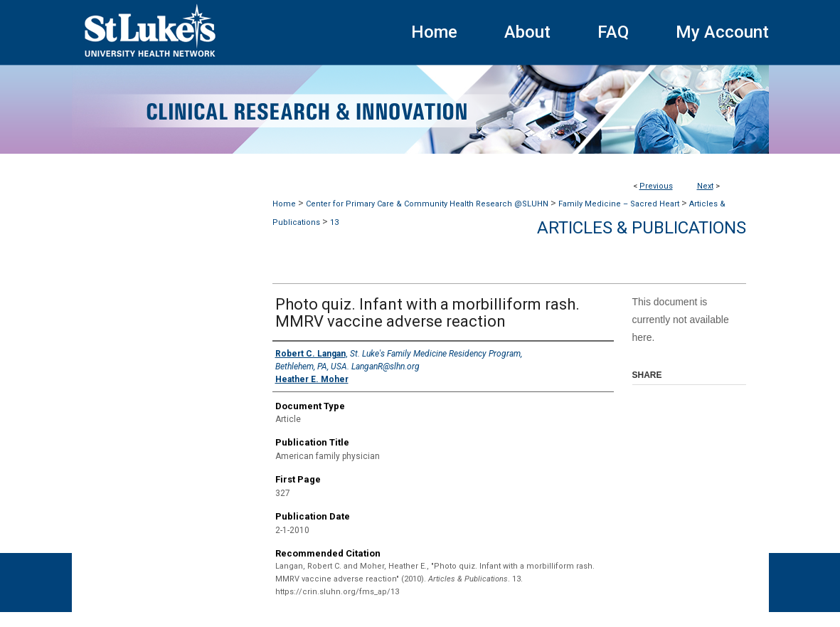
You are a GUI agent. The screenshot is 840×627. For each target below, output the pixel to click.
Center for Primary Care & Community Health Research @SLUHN (427, 204)
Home (284, 204)
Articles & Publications (642, 228)
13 (334, 222)
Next (705, 186)
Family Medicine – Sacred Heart (619, 204)
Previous (656, 186)
